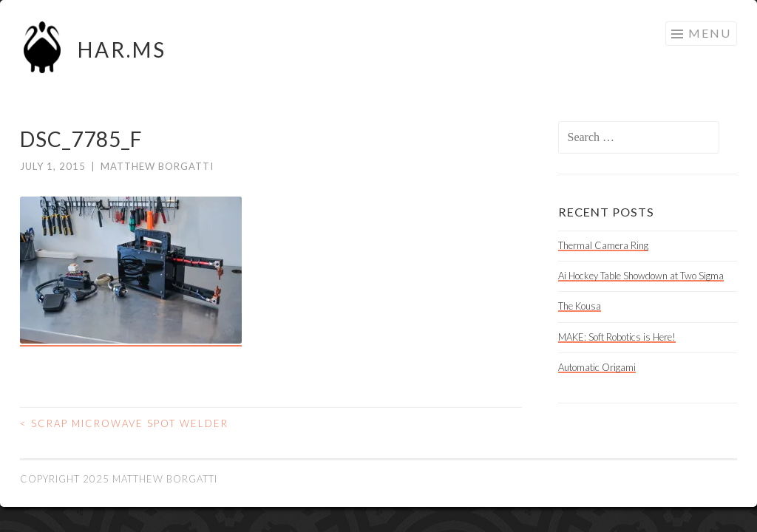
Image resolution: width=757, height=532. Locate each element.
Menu (710, 33)
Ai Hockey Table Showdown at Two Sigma (641, 276)
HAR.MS (122, 50)
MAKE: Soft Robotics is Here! (617, 337)
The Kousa (580, 306)
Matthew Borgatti (157, 166)
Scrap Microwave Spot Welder (124, 423)
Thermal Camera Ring (603, 245)
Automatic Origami (597, 367)
